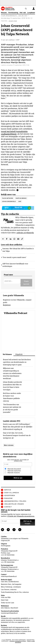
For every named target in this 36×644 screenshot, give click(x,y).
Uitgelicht (19, 354)
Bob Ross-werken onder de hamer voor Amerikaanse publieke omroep (12, 397)
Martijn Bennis (21, 198)
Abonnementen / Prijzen (15, 501)
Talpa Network (8, 198)
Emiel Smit (5, 600)
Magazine (8, 498)
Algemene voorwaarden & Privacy (18, 641)
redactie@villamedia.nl (9, 576)
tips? (10, 580)
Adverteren (10, 496)
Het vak (23, 13)
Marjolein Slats (6, 584)
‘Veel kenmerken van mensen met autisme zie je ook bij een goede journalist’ (12, 408)
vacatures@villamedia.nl (9, 613)
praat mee (13, 21)
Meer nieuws (9, 445)
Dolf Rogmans (6, 546)
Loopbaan (31, 13)
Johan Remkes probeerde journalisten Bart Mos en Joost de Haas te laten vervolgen (12, 386)
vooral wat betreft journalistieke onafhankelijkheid (14, 133)
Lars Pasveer (5, 590)
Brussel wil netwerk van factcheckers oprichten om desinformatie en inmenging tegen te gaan (17, 362)
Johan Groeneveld (9, 201)
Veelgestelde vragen (14, 504)
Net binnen (7, 354)
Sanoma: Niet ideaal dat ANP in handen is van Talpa (18, 250)
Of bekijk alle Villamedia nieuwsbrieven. (21, 516)
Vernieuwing (13, 13)
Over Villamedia (12, 493)
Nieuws (4, 13)
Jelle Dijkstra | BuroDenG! (10, 608)
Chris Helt (4, 582)
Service (8, 490)
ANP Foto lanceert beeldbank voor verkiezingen (15, 265)
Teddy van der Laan (7, 603)
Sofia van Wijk (6, 597)
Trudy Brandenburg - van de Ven (14, 16)
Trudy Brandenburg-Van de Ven (11, 592)
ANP (20, 201)
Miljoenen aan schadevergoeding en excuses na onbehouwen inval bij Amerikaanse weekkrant (12, 373)
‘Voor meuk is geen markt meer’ (14, 257)
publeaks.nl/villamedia (25, 233)
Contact (8, 507)
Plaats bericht (26, 283)
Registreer (7, 305)
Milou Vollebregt (7, 587)
